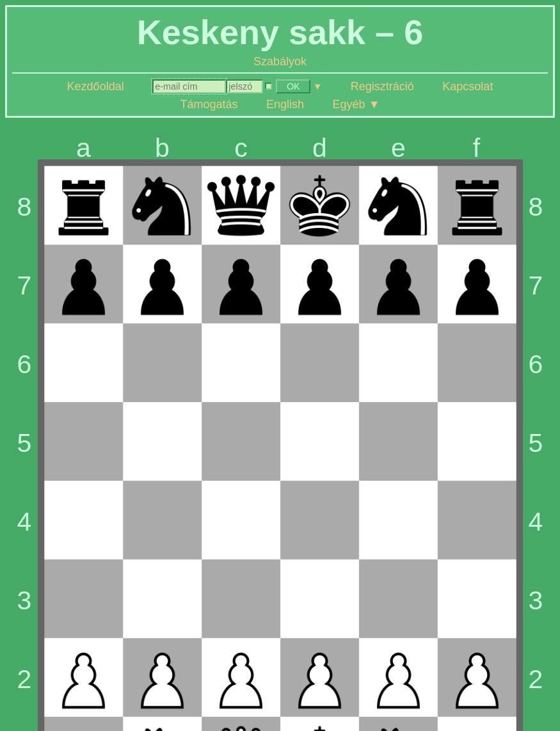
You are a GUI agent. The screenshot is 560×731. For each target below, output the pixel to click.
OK (293, 86)
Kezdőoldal (96, 86)
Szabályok (280, 61)
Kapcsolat (468, 86)
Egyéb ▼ (356, 104)
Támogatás (209, 104)
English (285, 104)
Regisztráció (382, 86)
